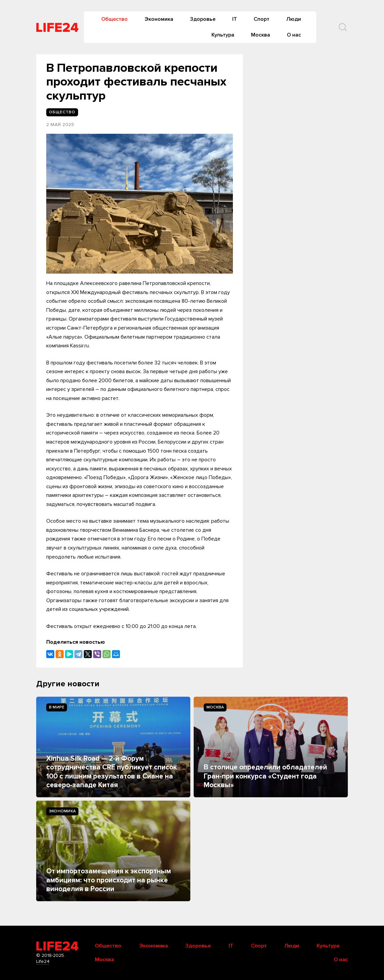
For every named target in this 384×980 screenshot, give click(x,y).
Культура (223, 35)
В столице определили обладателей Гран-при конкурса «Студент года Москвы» (265, 776)
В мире (57, 707)
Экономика (159, 19)
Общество (114, 19)
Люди (294, 19)
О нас (294, 35)
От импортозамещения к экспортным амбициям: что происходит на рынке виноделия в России (109, 880)
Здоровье (203, 19)
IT (235, 19)
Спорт (262, 19)
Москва (261, 35)
